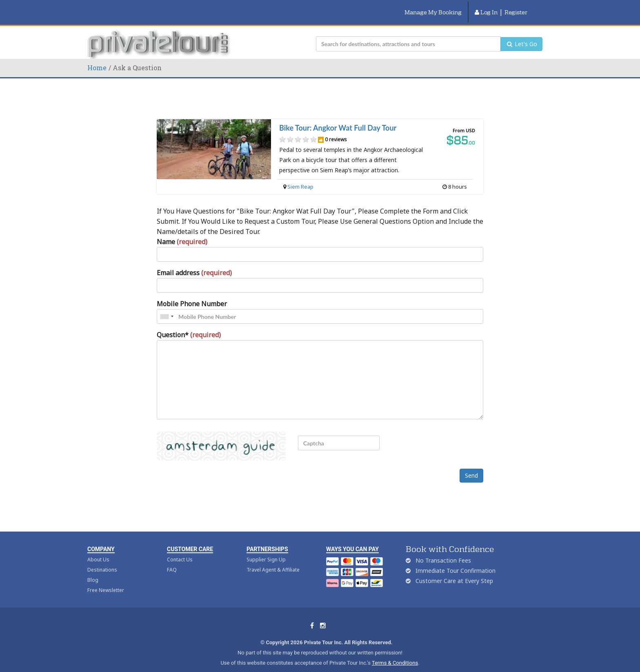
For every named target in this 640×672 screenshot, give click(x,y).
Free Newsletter (106, 580)
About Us (98, 549)
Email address (194, 263)
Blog (93, 570)
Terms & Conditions (395, 653)
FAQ (172, 560)
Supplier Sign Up (266, 549)
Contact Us (180, 549)
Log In (486, 7)
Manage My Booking (433, 7)
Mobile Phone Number (192, 294)
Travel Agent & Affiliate (273, 560)
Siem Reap (300, 176)
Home (97, 57)
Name (182, 231)
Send (471, 465)
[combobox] (167, 306)
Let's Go (521, 34)
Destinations (102, 560)
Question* (189, 325)
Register (516, 7)
